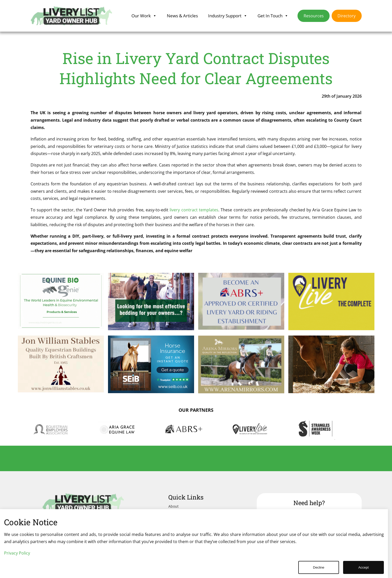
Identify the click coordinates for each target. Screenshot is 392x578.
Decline (319, 567)
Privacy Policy (17, 553)
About (173, 506)
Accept (364, 567)
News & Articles (182, 16)
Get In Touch (273, 16)
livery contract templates (194, 210)
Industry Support (228, 16)
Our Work (144, 16)
